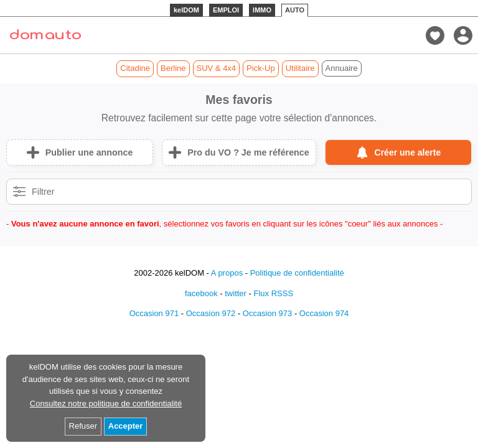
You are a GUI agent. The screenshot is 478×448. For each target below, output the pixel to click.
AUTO (295, 10)
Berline (173, 68)
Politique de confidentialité (297, 273)
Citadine (135, 68)
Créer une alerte (408, 152)
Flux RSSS (273, 293)
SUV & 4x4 (217, 68)
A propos (227, 273)
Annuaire (342, 68)
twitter (236, 293)
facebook (201, 293)
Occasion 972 (211, 313)
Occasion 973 (268, 313)
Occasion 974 (324, 313)
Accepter (126, 426)
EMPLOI (226, 10)
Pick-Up (261, 68)
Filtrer (43, 192)
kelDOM (186, 10)
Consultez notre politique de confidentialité (106, 404)
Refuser (83, 426)
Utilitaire (300, 68)
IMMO (262, 10)
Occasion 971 (154, 313)
